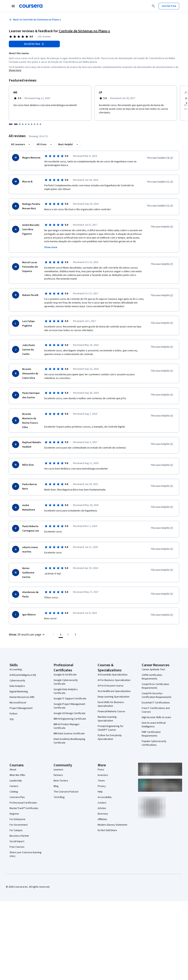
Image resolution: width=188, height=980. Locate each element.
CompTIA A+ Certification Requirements (155, 686)
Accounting (16, 670)
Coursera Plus (17, 797)
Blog (56, 786)
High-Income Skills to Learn (156, 717)
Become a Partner (19, 836)
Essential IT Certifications (156, 703)
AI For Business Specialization (114, 680)
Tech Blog (59, 797)
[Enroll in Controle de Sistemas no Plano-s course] (34, 44)
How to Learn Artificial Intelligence (154, 725)
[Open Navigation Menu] (13, 6)
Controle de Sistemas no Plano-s (84, 31)
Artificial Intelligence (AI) (23, 675)
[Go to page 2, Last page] (68, 635)
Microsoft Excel (18, 703)
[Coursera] (31, 6)
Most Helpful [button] (66, 144)
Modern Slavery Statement (112, 825)
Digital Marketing (19, 692)
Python (13, 714)
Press (101, 770)
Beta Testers (61, 781)
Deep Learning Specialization (114, 697)
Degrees (14, 814)
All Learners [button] (18, 144)
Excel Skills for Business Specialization (111, 704)
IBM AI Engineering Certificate (70, 719)
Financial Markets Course (111, 711)
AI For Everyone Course (111, 686)
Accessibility (105, 797)
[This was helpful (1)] (160, 182)
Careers (14, 786)
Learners (58, 770)
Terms (101, 781)
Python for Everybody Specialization (110, 737)
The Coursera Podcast (66, 792)
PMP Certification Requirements (151, 734)
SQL (12, 719)
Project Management (21, 708)
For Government (19, 825)
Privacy (102, 786)
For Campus (16, 830)
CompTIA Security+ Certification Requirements (157, 695)
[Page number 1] (61, 635)
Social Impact (17, 841)
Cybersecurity (17, 681)
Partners (58, 775)
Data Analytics (17, 686)
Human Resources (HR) (22, 697)
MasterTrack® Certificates (24, 808)
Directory (103, 814)
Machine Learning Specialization (107, 719)
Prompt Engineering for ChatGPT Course (111, 728)
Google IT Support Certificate (70, 699)
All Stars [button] (42, 144)
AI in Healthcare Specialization (114, 691)
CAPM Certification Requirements (152, 677)
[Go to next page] (75, 635)
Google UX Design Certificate (69, 713)
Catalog (14, 792)
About (13, 770)
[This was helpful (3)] (160, 158)
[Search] (153, 6)
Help (100, 792)
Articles (102, 808)
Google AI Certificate (65, 675)
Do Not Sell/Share (107, 830)
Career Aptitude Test (153, 670)
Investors (103, 775)
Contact (102, 803)
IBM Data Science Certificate (69, 734)
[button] (27, 635)
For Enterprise (17, 819)
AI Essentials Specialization (113, 675)
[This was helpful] (162, 227)
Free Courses (17, 847)
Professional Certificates (23, 803)
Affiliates (102, 819)
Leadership (16, 781)
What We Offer (17, 775)
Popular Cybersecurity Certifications (154, 743)
